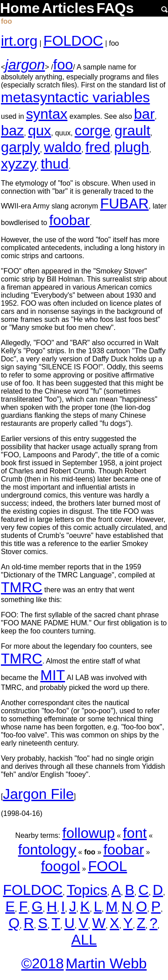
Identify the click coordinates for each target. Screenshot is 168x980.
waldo (63, 147)
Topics (87, 890)
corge (93, 130)
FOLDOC (73, 41)
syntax (47, 114)
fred (98, 147)
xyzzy (19, 164)
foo (63, 65)
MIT (53, 675)
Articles (68, 8)
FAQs (115, 8)
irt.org (19, 41)
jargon (25, 65)
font (135, 833)
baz (13, 130)
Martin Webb (106, 963)
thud (55, 164)
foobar (70, 220)
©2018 (42, 963)
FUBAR (124, 204)
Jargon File (38, 794)
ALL (84, 940)
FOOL (107, 866)
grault (133, 130)
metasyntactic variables (75, 97)
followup (88, 833)
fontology (47, 850)
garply (20, 147)
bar (144, 114)
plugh (132, 147)
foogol (60, 866)
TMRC (22, 587)
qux (39, 130)
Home (20, 8)
